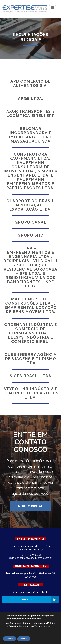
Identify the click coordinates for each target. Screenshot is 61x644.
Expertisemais (25, 9)
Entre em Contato (31, 506)
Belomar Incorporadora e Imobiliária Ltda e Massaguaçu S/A (30, 135)
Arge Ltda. (31, 99)
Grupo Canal (31, 222)
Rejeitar (24, 639)
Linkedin (27, 600)
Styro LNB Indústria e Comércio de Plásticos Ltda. (30, 393)
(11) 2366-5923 (33, 555)
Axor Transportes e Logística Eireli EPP (31, 114)
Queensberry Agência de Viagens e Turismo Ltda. (30, 359)
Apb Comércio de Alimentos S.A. (31, 83)
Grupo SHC (30, 235)
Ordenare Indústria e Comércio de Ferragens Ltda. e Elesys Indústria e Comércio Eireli (31, 333)
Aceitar (10, 639)
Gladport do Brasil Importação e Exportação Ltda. (30, 205)
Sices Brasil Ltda (31, 376)
